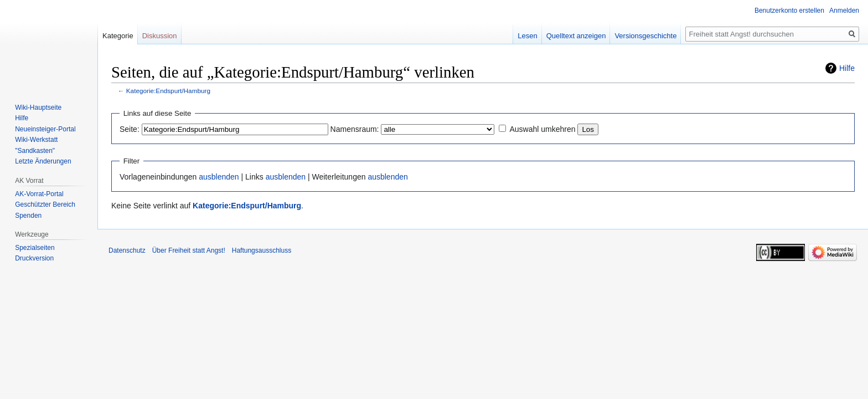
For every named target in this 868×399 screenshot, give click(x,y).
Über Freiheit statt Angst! (189, 250)
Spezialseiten (35, 248)
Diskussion (160, 36)
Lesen (527, 36)
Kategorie (118, 36)
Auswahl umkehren (542, 129)
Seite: (130, 129)
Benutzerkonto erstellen (789, 11)
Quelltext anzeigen (576, 36)
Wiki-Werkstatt (36, 140)
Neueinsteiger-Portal (45, 129)
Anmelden (844, 11)
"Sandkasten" (35, 151)
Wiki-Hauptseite (38, 108)
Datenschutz (127, 250)
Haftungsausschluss (262, 250)
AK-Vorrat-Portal (39, 194)
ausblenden (219, 177)
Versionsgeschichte (645, 36)
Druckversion (34, 258)
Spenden (28, 216)
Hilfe (847, 68)
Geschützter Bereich (45, 204)
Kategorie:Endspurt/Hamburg (168, 91)
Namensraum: (355, 129)
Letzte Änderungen (43, 161)
